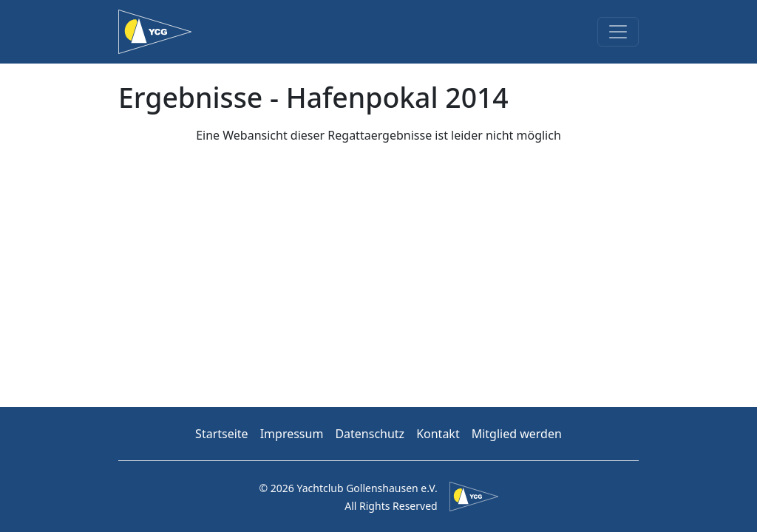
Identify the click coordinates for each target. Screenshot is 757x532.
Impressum (292, 434)
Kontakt (438, 434)
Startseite (222, 434)
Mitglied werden (517, 434)
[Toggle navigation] (618, 32)
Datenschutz (370, 434)
